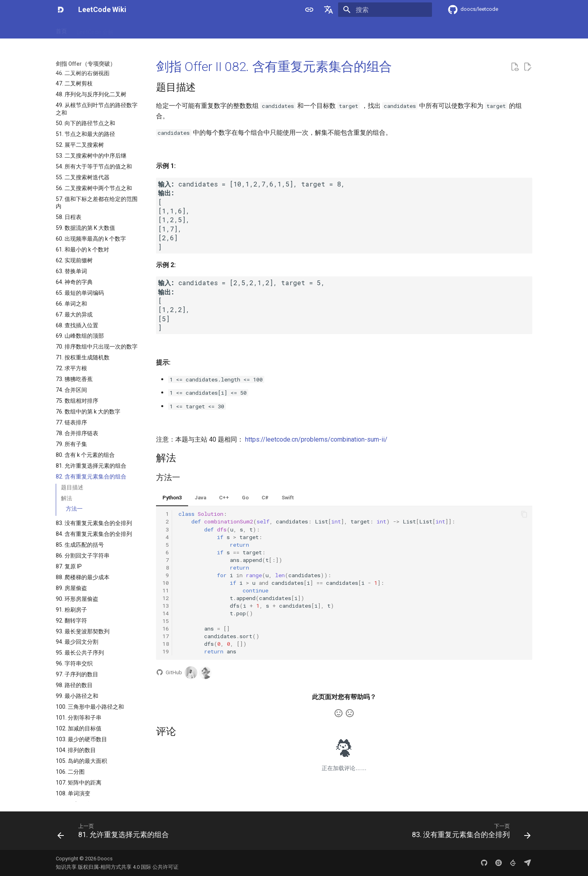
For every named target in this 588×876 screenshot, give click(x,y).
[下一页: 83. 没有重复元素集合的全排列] (469, 833)
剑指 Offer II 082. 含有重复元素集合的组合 (274, 67)
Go (245, 498)
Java (200, 498)
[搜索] (385, 10)
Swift (288, 498)
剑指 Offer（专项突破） (189, 29)
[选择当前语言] (328, 10)
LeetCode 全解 (95, 29)
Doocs (105, 859)
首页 (61, 29)
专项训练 (289, 29)
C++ (224, 498)
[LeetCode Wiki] (61, 10)
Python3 (172, 498)
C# (265, 498)
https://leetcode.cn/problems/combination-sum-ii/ (316, 439)
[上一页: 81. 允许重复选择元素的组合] (115, 833)
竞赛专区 (321, 29)
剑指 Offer (136, 29)
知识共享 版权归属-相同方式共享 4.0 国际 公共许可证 (117, 867)
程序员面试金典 (249, 29)
